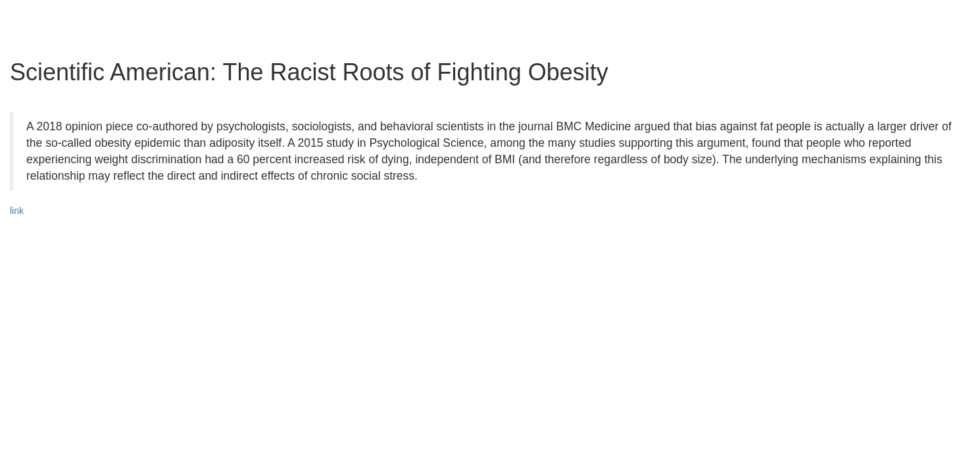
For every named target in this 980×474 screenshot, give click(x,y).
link (17, 211)
